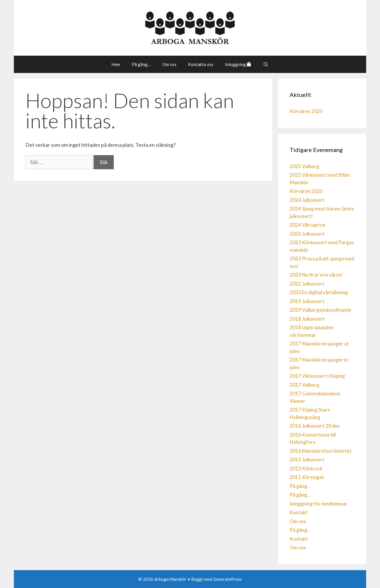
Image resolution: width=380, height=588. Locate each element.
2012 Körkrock (306, 468)
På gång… (141, 64)
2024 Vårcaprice (308, 225)
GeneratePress (227, 579)
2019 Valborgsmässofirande (321, 310)
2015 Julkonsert (307, 460)
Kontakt (299, 512)
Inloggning (238, 64)
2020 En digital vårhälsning (319, 292)
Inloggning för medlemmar (318, 504)
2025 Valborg (304, 166)
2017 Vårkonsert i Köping (317, 376)
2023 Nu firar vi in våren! (316, 275)
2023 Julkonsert (307, 234)
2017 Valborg (304, 385)
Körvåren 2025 (306, 111)
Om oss (169, 64)
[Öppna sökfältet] (266, 64)
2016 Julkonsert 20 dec (315, 426)
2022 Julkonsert (307, 284)
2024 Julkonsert (307, 200)
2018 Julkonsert (307, 319)
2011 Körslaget (307, 477)
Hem (116, 64)
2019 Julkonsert (307, 301)
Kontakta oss (201, 64)
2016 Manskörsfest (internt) (321, 451)
